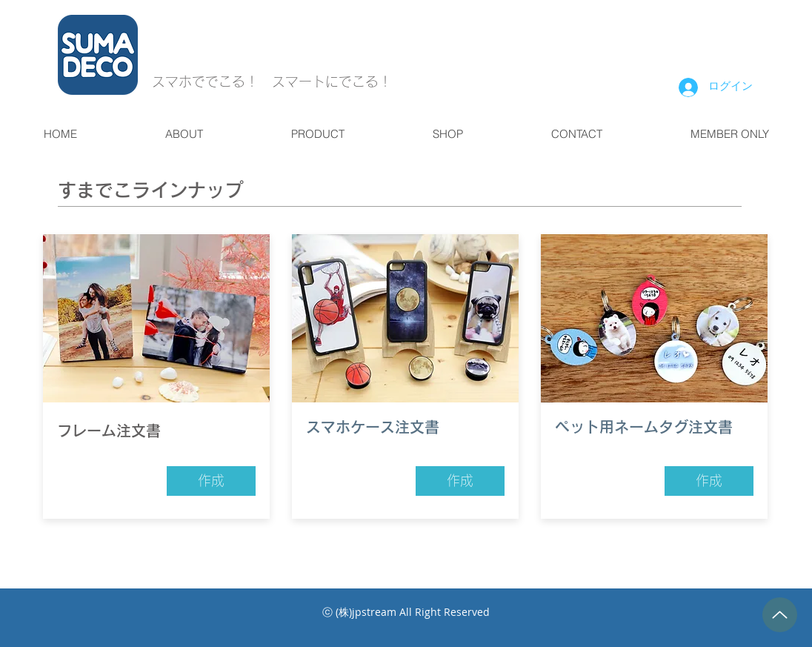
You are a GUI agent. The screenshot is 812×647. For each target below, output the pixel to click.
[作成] (211, 481)
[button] (184, 134)
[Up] (780, 615)
